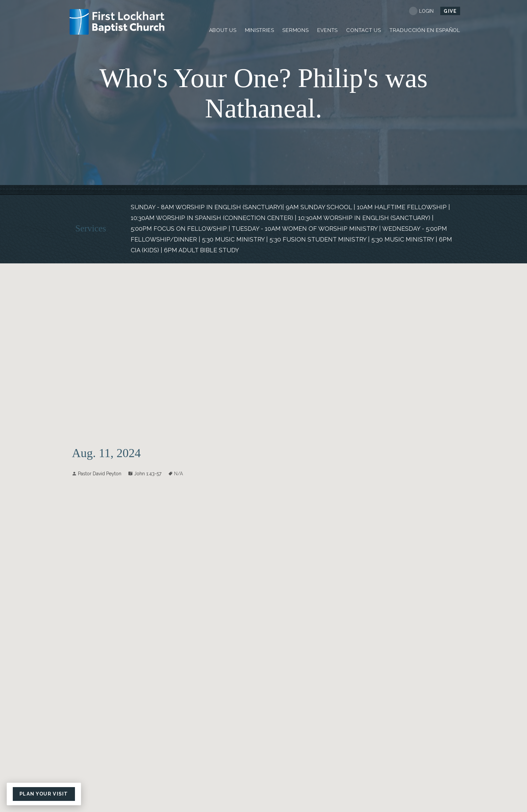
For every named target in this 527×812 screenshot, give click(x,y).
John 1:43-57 (148, 474)
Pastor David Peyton (100, 474)
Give (450, 11)
